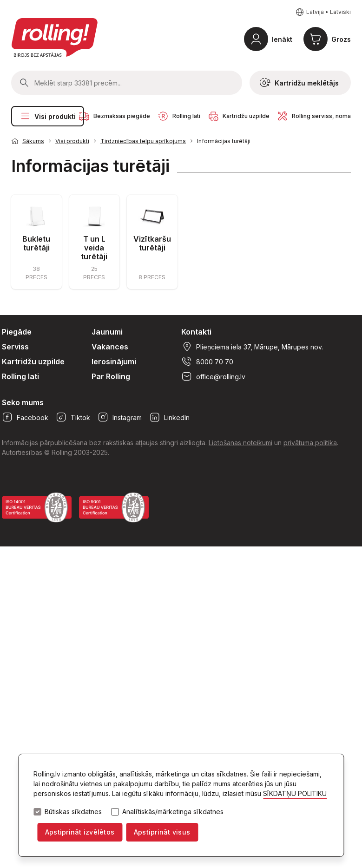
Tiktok (73, 417)
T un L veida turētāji (94, 248)
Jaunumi (107, 332)
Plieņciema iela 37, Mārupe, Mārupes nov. (252, 347)
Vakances (110, 347)
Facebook (25, 417)
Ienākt (282, 39)
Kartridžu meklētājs (299, 83)
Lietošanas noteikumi (240, 443)
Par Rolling (111, 376)
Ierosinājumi (114, 362)
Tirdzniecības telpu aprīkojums (143, 141)
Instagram (120, 417)
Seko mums (23, 402)
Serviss (15, 347)
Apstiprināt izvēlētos (80, 832)
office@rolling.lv (213, 376)
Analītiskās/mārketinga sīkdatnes (173, 812)
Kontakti (196, 332)
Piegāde (17, 332)
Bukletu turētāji (36, 243)
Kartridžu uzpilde (33, 362)
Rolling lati (20, 376)
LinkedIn (169, 417)
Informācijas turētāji (224, 141)
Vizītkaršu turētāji (152, 243)
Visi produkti (48, 116)
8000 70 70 (207, 362)
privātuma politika (310, 443)
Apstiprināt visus (162, 832)
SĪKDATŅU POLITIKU (295, 793)
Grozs (341, 39)
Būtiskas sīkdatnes (73, 812)
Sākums (33, 141)
